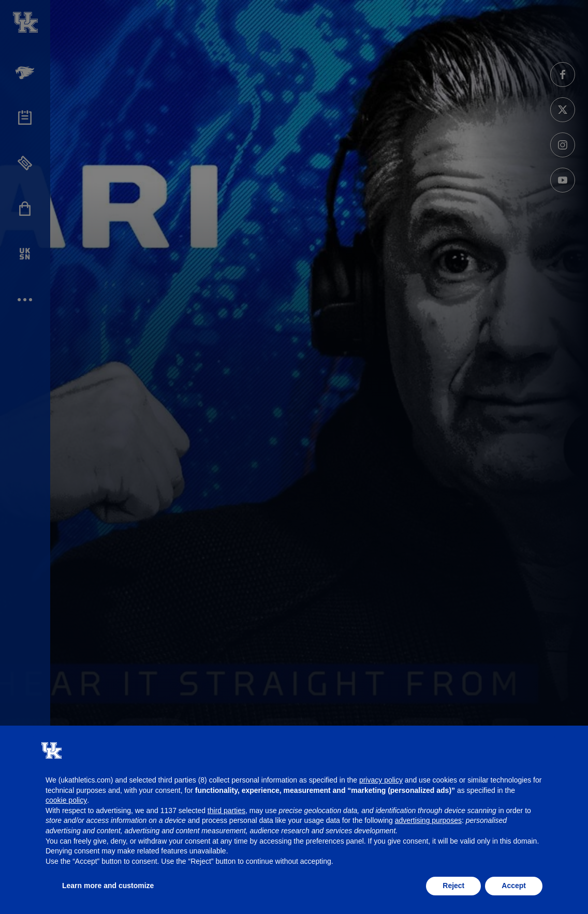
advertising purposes (428, 820)
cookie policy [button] (66, 800)
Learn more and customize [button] (108, 886)
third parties (226, 810)
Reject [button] (453, 886)
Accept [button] (514, 886)
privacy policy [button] (381, 780)
